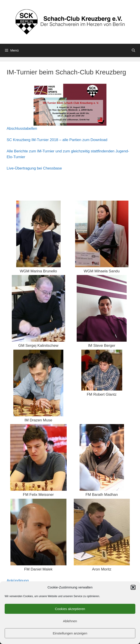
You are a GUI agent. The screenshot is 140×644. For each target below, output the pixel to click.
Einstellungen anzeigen (70, 633)
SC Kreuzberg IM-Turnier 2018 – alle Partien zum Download (57, 140)
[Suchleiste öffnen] (133, 50)
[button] (133, 587)
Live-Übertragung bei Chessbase (34, 168)
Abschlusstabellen (22, 129)
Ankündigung (18, 581)
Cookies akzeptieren (70, 609)
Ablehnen (70, 621)
